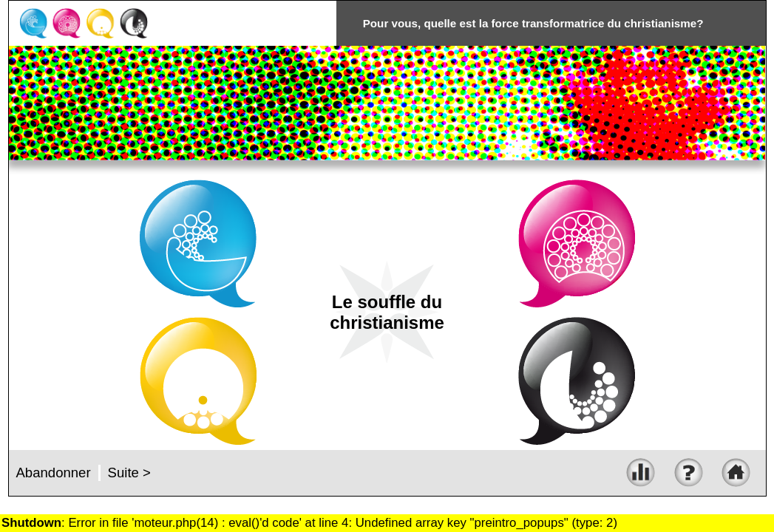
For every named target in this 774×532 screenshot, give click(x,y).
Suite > (129, 473)
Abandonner (54, 473)
